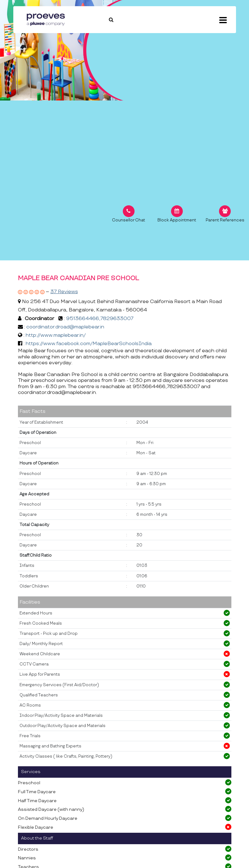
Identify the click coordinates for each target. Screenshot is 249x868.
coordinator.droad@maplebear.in (65, 327)
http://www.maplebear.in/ (56, 335)
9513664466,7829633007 (100, 319)
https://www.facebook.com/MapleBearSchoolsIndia (89, 344)
